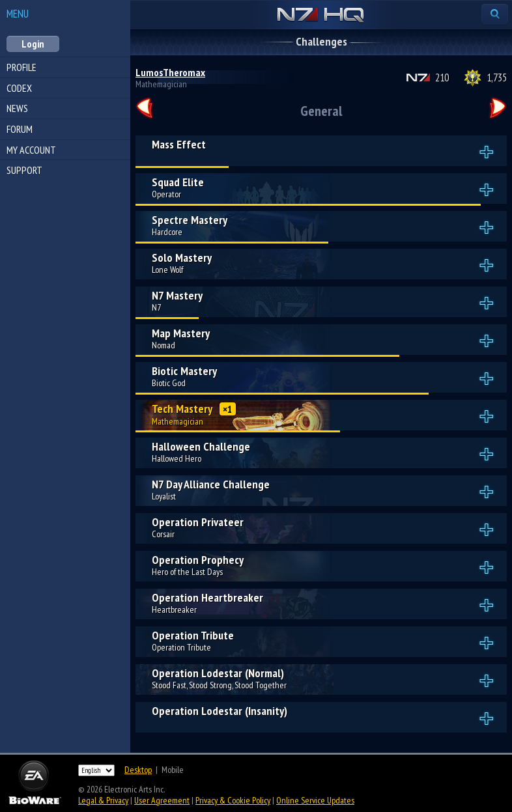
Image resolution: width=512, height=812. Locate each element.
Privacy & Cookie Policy (233, 800)
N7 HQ (321, 16)
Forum (20, 129)
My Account (31, 150)
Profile (21, 67)
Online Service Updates (315, 800)
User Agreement (162, 800)
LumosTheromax (170, 72)
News (17, 108)
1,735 (497, 77)
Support (24, 170)
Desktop (138, 770)
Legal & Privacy (103, 800)
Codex (19, 88)
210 (442, 77)
